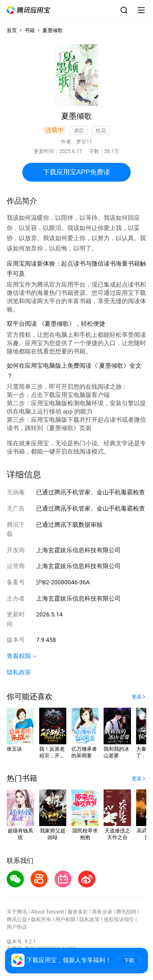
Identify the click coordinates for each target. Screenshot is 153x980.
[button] (28, 10)
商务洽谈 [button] (102, 912)
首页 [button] (12, 30)
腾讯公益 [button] (17, 919)
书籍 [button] (30, 30)
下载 (129, 960)
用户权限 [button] (65, 919)
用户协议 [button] (17, 927)
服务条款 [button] (78, 912)
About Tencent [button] (47, 912)
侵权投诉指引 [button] (119, 919)
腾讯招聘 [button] (126, 912)
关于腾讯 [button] (17, 912)
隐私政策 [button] (19, 672)
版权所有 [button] (41, 919)
